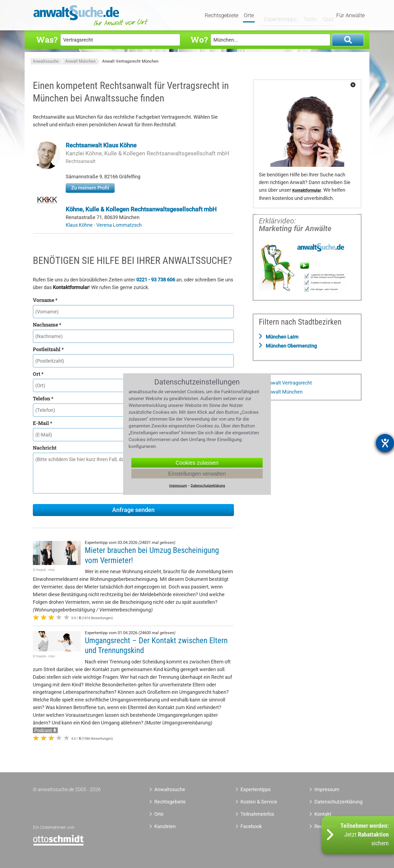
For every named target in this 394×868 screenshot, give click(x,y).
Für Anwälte (350, 16)
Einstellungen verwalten (197, 474)
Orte (249, 16)
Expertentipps (276, 16)
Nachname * (47, 325)
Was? (47, 40)
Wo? (199, 40)
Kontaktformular (307, 190)
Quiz (324, 16)
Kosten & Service (259, 802)
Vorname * (45, 300)
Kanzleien (165, 826)
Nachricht (45, 448)
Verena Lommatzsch (119, 225)
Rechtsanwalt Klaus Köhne (101, 145)
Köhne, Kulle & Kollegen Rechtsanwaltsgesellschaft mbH (141, 209)
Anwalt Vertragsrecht (288, 383)
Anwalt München (80, 61)
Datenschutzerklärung (332, 802)
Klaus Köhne (80, 225)
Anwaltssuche (46, 61)
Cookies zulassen (197, 463)
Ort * (38, 374)
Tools (306, 16)
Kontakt (323, 814)
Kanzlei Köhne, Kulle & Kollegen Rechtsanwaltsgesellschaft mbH (147, 153)
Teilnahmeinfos (257, 814)
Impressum (327, 789)
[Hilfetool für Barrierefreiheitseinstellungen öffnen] (385, 443)
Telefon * (43, 398)
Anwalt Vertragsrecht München (130, 61)
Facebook (251, 826)
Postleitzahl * (48, 349)
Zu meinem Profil (90, 188)
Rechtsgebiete (222, 16)
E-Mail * (43, 423)
